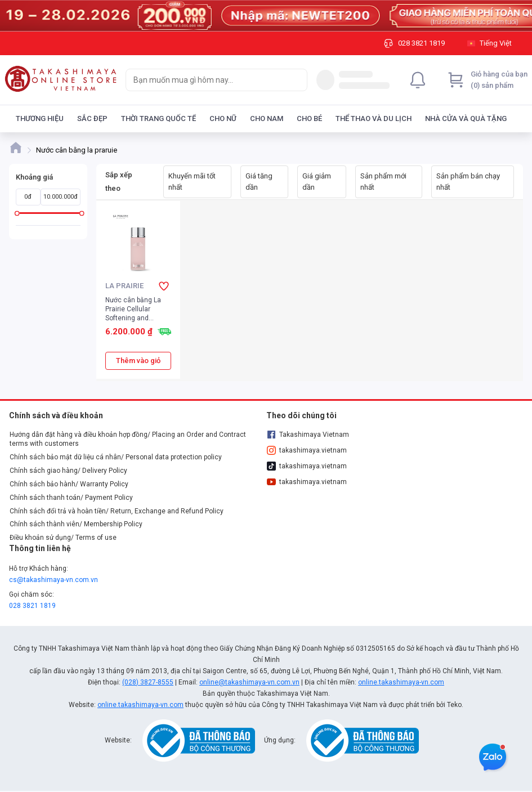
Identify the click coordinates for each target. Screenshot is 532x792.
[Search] (296, 80)
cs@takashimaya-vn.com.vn (53, 580)
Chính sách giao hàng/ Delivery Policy (68, 471)
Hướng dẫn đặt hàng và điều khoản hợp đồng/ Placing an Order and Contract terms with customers (128, 439)
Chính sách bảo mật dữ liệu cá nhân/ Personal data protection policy (116, 457)
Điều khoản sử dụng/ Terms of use (63, 538)
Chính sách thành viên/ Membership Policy (76, 524)
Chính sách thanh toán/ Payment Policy (71, 498)
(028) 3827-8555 (148, 682)
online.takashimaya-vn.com (401, 682)
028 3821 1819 (32, 606)
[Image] (266, 16)
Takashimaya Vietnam (308, 435)
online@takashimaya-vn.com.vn (249, 682)
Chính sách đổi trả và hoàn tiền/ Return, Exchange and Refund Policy (117, 511)
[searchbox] (206, 80)
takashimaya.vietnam (307, 450)
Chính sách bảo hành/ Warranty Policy (69, 484)
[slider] (17, 213)
